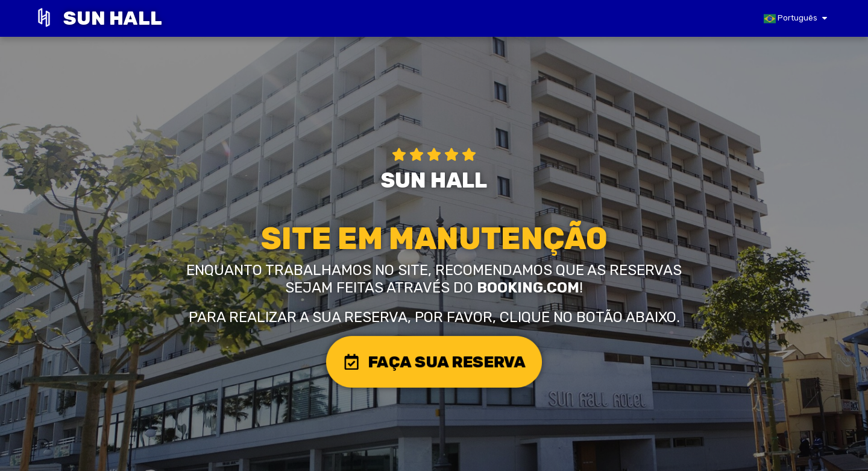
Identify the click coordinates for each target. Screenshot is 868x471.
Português (791, 19)
